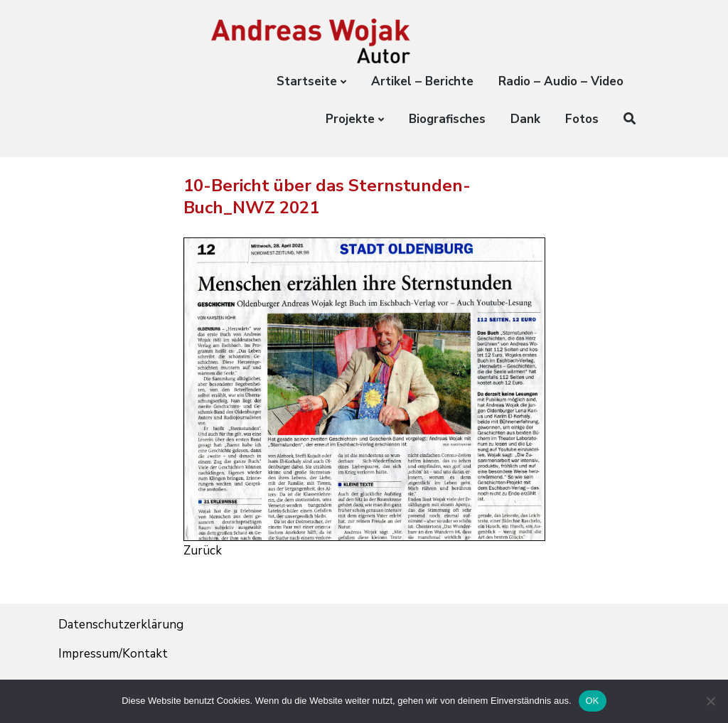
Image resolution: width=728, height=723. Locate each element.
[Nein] (710, 701)
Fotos (582, 119)
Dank (525, 119)
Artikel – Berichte (422, 81)
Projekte (350, 119)
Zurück (203, 551)
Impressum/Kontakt (113, 654)
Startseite (307, 81)
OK (593, 701)
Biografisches (447, 119)
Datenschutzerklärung (121, 625)
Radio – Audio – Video (561, 81)
